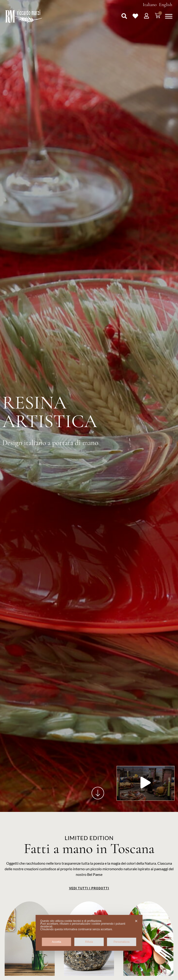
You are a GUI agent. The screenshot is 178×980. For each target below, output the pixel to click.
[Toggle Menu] (169, 16)
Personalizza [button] (122, 942)
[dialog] (89, 933)
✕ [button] (136, 921)
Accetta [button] (57, 942)
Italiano (150, 5)
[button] (124, 16)
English (166, 5)
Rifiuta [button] (89, 942)
